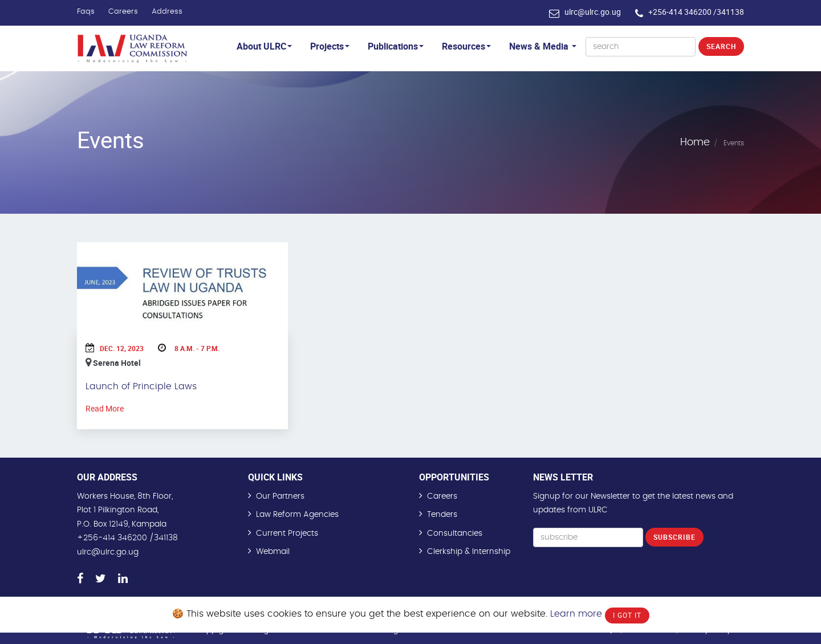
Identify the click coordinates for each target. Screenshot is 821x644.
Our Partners (280, 496)
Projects (330, 46)
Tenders (442, 515)
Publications (396, 46)
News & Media (543, 46)
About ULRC (264, 46)
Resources (466, 46)
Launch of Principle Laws (141, 386)
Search (721, 46)
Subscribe (674, 537)
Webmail (273, 552)
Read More (105, 408)
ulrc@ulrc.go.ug (593, 12)
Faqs (86, 12)
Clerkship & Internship (469, 552)
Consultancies (455, 533)
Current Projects (287, 533)
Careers (123, 12)
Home (695, 142)
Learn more (576, 614)
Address (167, 12)
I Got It (627, 615)
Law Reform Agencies (297, 515)
